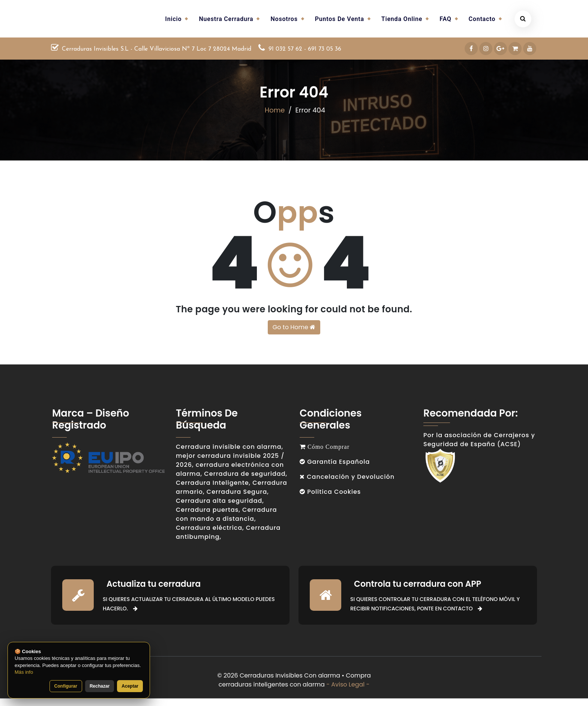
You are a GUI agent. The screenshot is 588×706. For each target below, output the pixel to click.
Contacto (482, 19)
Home (275, 110)
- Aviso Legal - (348, 684)
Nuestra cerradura (226, 19)
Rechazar (100, 686)
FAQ (445, 19)
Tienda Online (402, 19)
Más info (24, 672)
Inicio (173, 19)
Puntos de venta (340, 19)
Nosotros (284, 19)
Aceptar (130, 686)
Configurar (66, 686)
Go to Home (294, 327)
